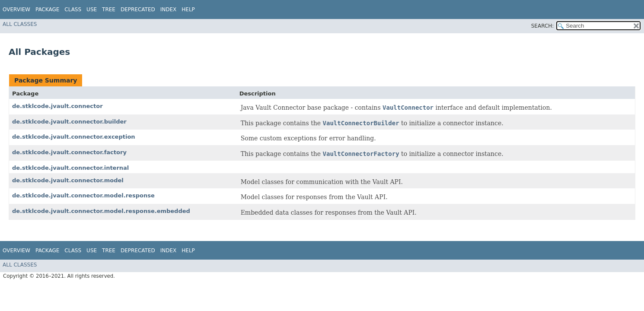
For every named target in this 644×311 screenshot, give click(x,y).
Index (169, 10)
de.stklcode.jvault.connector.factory (69, 152)
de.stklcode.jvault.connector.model (68, 180)
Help (188, 10)
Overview (16, 10)
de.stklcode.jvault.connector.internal (70, 168)
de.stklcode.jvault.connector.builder (69, 122)
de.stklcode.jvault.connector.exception (74, 137)
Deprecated (138, 10)
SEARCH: (543, 26)
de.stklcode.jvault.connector (57, 106)
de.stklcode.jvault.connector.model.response (83, 195)
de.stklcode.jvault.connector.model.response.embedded (101, 211)
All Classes (20, 24)
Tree (109, 10)
